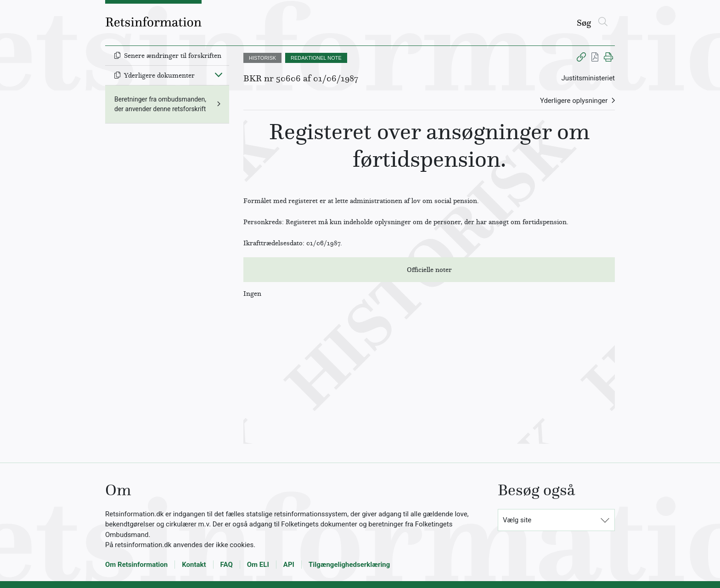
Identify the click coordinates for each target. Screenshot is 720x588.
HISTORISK (262, 58)
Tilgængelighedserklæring (349, 565)
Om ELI (258, 565)
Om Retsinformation (136, 565)
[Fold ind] (219, 74)
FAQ (227, 565)
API (289, 565)
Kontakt (194, 565)
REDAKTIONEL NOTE (316, 58)
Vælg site (517, 520)
